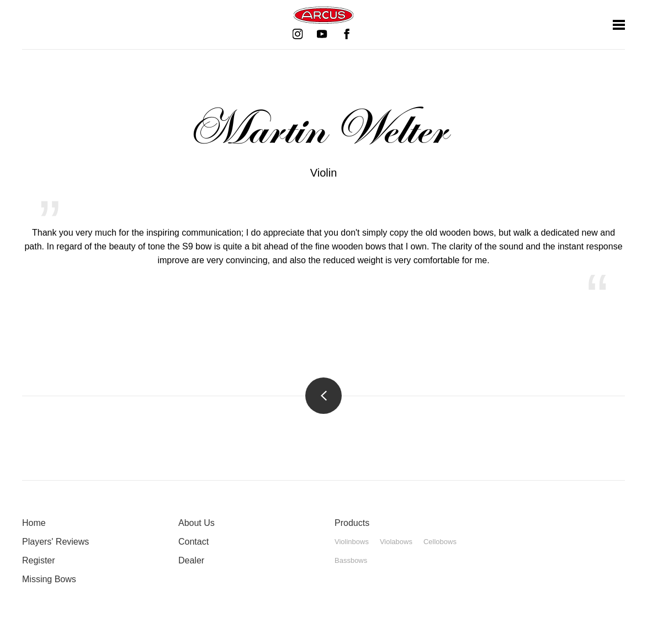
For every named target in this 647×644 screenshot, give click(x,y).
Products (352, 523)
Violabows (396, 542)
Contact (193, 542)
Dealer (191, 560)
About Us (197, 523)
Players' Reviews (55, 542)
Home (34, 523)
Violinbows (352, 542)
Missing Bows (49, 579)
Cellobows (440, 542)
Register (39, 560)
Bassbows (351, 560)
